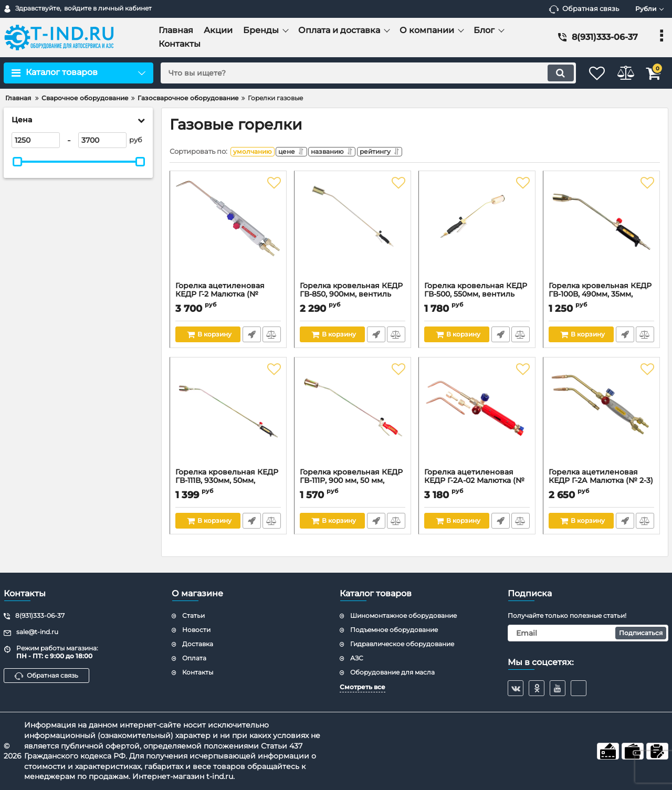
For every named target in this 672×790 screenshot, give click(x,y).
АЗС (357, 658)
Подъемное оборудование (394, 630)
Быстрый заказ (251, 337)
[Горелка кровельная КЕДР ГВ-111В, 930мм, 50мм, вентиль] (228, 418)
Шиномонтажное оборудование (403, 615)
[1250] (36, 140)
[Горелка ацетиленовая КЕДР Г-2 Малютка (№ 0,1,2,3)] (228, 231)
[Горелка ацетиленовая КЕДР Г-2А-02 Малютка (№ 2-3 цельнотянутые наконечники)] (477, 418)
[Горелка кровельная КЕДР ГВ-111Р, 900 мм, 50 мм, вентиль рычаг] (353, 418)
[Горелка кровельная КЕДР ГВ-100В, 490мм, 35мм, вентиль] (601, 231)
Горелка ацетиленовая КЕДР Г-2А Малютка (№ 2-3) (601, 484)
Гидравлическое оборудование (402, 644)
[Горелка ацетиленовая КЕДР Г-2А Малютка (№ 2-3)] (601, 418)
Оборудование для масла (392, 672)
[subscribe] (588, 633)
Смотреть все (363, 687)
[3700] (102, 140)
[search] (356, 73)
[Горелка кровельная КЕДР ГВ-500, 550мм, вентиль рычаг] (477, 231)
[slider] (17, 162)
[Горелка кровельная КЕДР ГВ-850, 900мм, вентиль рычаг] (353, 231)
